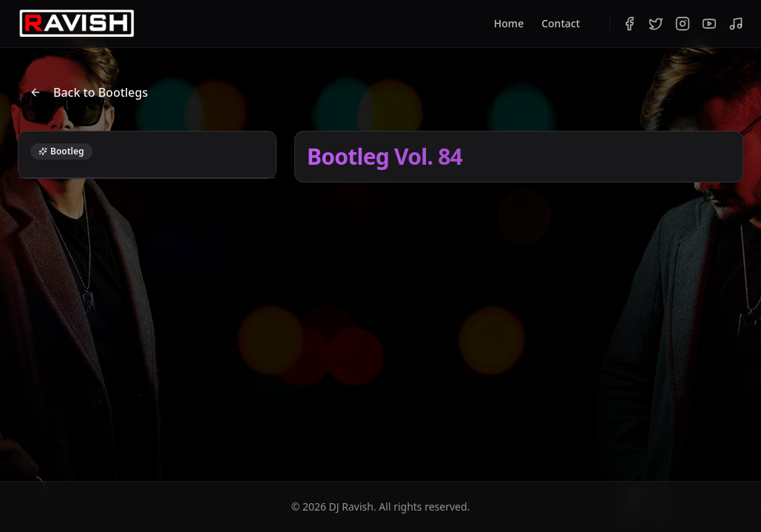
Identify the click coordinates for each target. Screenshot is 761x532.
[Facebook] (629, 24)
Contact (561, 23)
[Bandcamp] (736, 24)
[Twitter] (656, 24)
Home (509, 23)
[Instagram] (683, 24)
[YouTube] (709, 24)
